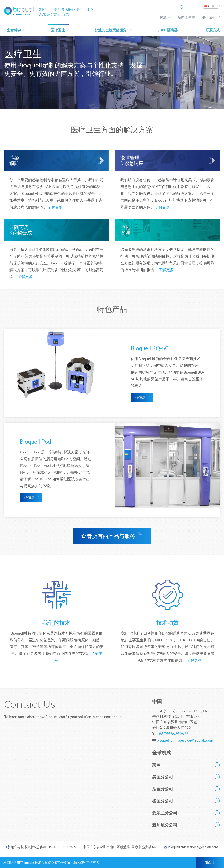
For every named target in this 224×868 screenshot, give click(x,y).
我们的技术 (57, 622)
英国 (156, 765)
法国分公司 (163, 789)
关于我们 (209, 17)
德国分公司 (163, 801)
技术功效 (168, 622)
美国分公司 (163, 777)
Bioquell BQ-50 (150, 348)
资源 (163, 17)
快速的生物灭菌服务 (111, 30)
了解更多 (55, 207)
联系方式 (213, 30)
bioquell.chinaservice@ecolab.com (185, 740)
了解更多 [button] (93, 862)
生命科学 (14, 30)
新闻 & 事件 (186, 17)
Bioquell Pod (35, 441)
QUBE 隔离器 (167, 30)
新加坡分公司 (165, 825)
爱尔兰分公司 (165, 813)
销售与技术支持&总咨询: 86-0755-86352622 (44, 847)
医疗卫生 (58, 30)
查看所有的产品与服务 (108, 536)
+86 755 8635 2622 (172, 734)
